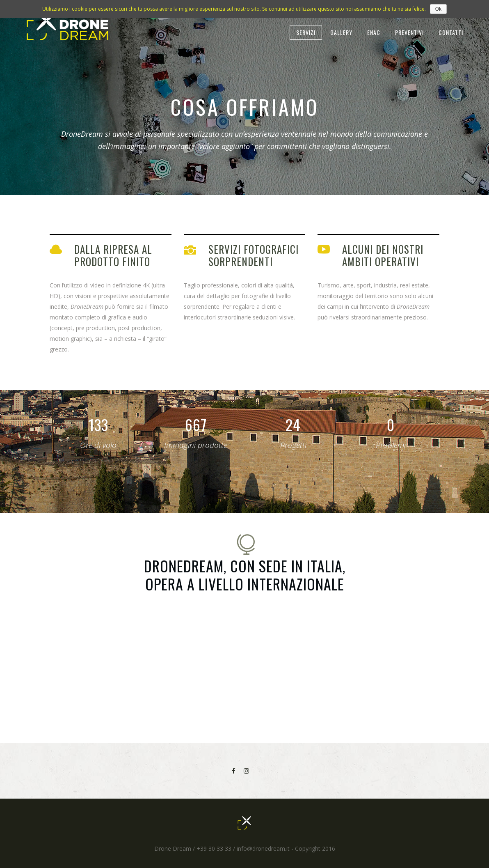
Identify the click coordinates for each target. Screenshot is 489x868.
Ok (438, 9)
